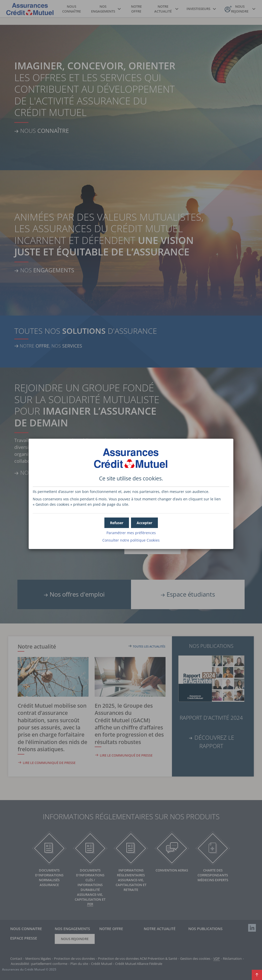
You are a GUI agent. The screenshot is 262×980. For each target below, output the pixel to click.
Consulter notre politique (131, 540)
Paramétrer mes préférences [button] (131, 533)
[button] (144, 523)
